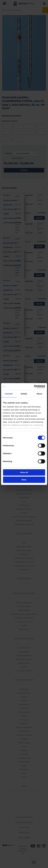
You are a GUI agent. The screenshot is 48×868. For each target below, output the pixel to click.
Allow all (24, 472)
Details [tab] (24, 394)
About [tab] (39, 394)
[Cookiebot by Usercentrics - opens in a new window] (34, 387)
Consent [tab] (9, 394)
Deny (24, 480)
